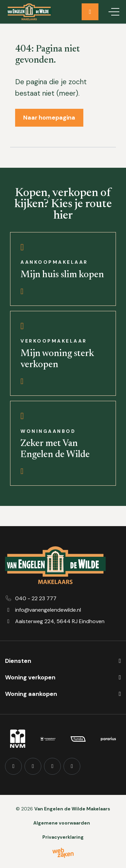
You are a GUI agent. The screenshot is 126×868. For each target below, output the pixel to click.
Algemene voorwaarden (62, 823)
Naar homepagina (49, 118)
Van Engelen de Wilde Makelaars (72, 809)
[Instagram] (33, 766)
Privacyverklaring (63, 837)
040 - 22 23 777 (36, 598)
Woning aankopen (31, 694)
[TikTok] (72, 766)
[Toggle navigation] (114, 12)
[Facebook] (13, 766)
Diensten (18, 661)
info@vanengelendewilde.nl (48, 610)
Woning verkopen (30, 677)
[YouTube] (52, 766)
